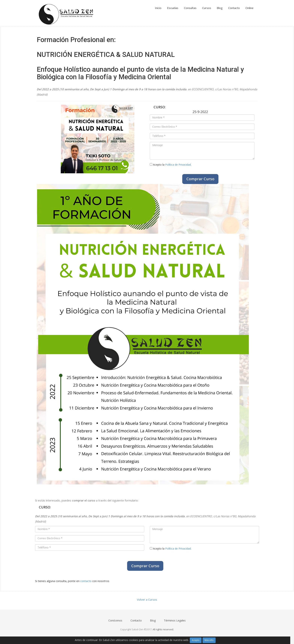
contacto (86, 581)
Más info (209, 640)
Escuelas (173, 8)
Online (249, 8)
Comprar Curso (200, 179)
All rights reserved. (163, 629)
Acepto (196, 640)
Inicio (158, 8)
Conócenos (115, 620)
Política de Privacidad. (178, 165)
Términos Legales (175, 620)
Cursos (207, 8)
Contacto (234, 8)
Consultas (190, 8)
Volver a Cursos (147, 600)
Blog (220, 8)
